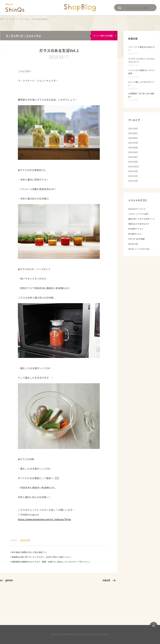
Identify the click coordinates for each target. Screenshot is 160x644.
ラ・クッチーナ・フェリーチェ (18, 19)
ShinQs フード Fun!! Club (139, 249)
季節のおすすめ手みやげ (139, 224)
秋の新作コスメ (135, 234)
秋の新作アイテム (136, 229)
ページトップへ (154, 626)
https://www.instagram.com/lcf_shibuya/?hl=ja (44, 519)
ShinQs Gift (25, 540)
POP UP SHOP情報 (136, 239)
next (109, 580)
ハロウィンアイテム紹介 (139, 214)
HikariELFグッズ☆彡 (137, 209)
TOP (2, 19)
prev (7, 580)
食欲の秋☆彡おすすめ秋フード (142, 219)
